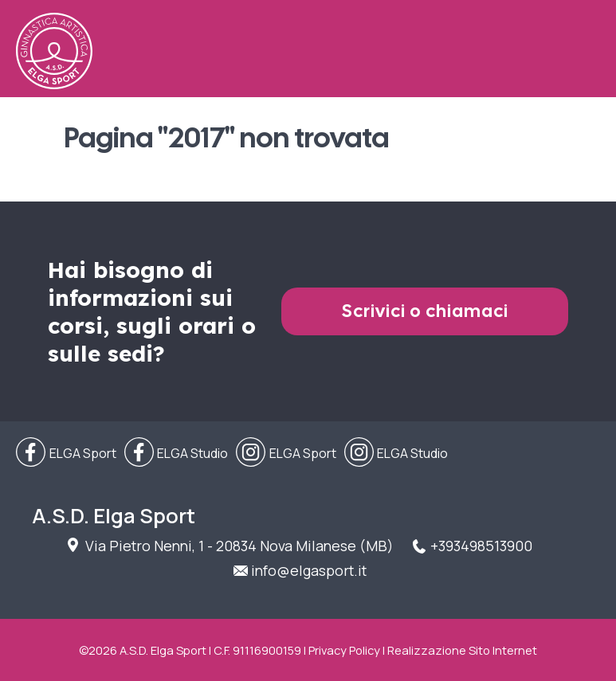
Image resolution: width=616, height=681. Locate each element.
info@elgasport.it (309, 570)
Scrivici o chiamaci (425, 311)
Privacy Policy (344, 650)
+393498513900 (481, 546)
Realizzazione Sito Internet (462, 650)
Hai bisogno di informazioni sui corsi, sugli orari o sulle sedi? (152, 311)
